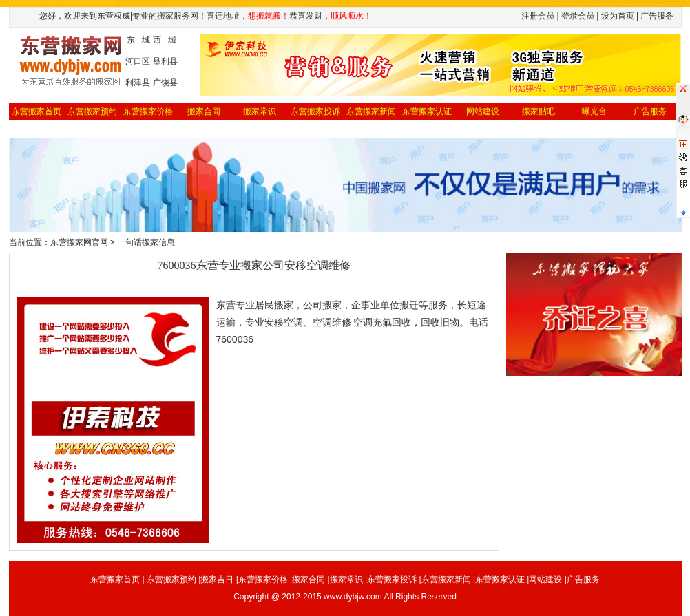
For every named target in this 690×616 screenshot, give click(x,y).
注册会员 (538, 16)
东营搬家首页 (36, 111)
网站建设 (483, 111)
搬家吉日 (217, 580)
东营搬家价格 (148, 111)
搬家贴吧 (539, 111)
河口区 (138, 61)
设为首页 (618, 16)
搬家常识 (260, 111)
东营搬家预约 (92, 111)
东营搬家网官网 (79, 242)
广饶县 (165, 83)
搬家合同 (204, 111)
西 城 (165, 40)
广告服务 (583, 580)
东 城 (138, 40)
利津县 (138, 83)
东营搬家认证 (427, 111)
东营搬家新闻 (371, 111)
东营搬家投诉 (315, 111)
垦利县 (165, 61)
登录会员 (578, 16)
